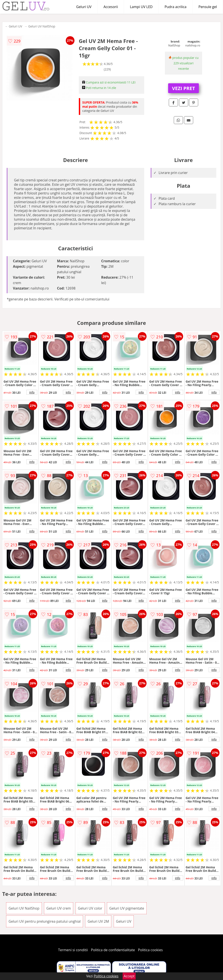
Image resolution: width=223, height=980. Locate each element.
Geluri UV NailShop (42, 26)
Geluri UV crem (59, 908)
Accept (129, 976)
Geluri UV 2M (98, 921)
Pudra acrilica (176, 7)
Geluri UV (84, 7)
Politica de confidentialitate (113, 950)
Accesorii (111, 7)
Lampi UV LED (141, 7)
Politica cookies (150, 950)
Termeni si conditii (73, 950)
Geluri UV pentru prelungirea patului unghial (45, 921)
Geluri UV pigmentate (127, 908)
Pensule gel (208, 7)
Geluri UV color (90, 908)
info (32, 392)
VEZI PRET (184, 88)
